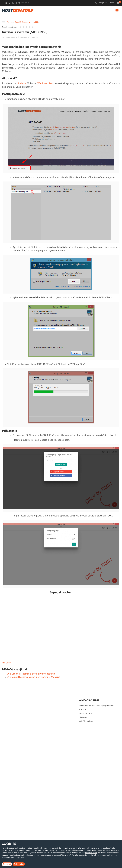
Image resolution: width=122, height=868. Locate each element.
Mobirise (36, 22)
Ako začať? (83, 710)
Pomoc (10, 22)
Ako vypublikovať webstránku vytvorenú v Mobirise (34, 677)
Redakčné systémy (23, 22)
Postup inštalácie (85, 713)
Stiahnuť (22, 83)
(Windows (42, 83)
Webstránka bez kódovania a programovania (96, 706)
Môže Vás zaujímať (86, 721)
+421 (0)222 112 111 (106, 3)
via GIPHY (7, 663)
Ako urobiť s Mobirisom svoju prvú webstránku (31, 674)
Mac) (52, 83)
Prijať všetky (19, 864)
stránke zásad (92, 853)
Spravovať (7, 864)
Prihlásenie (83, 717)
